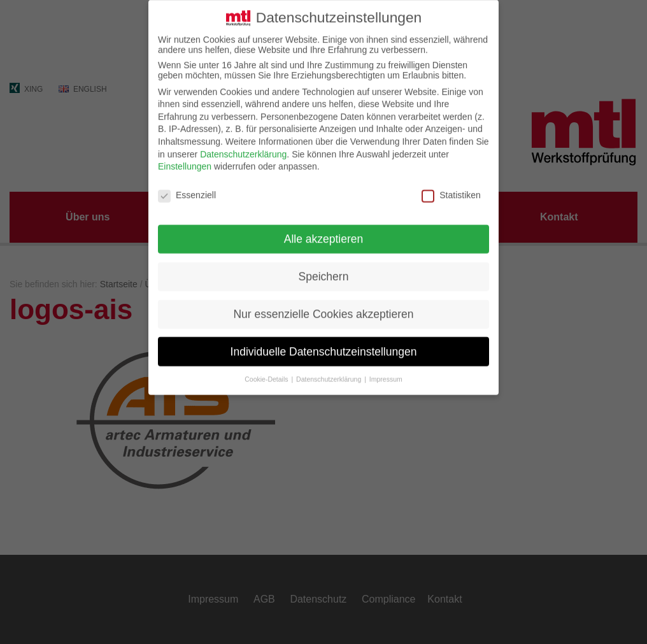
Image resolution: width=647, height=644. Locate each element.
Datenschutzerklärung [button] (330, 368)
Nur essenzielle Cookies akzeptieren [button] (323, 303)
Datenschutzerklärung (243, 143)
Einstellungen (185, 155)
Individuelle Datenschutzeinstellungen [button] (324, 340)
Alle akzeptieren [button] (324, 227)
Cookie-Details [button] (267, 368)
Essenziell (187, 183)
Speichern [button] (324, 265)
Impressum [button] (386, 368)
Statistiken (451, 183)
